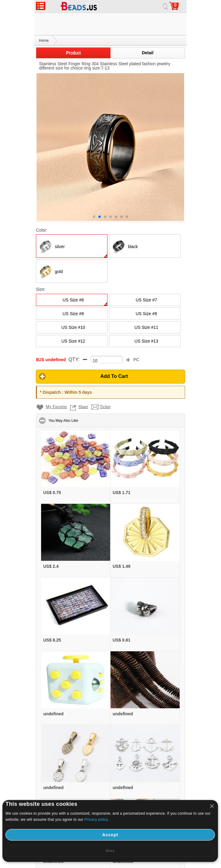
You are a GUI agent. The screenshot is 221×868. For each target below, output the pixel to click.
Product (73, 31)
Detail (148, 31)
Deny (110, 851)
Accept (110, 835)
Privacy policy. (96, 820)
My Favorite (56, 385)
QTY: (74, 338)
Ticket (105, 385)
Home (44, 19)
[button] (111, 355)
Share (83, 385)
